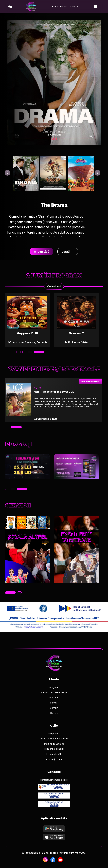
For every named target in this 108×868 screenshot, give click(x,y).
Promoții (54, 698)
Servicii (54, 703)
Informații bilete (54, 759)
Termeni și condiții (54, 749)
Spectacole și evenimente (54, 693)
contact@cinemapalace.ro (54, 780)
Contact (54, 708)
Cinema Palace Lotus (65, 6)
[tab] (7, 352)
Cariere (54, 713)
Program (54, 688)
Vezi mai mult (54, 286)
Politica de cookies (54, 744)
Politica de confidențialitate (54, 739)
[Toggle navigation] (96, 7)
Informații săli (54, 754)
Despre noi (54, 734)
